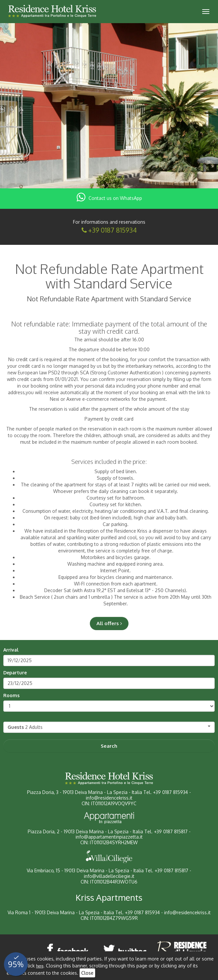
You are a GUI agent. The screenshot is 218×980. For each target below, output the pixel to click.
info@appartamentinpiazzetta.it (109, 837)
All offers (109, 623)
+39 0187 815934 (112, 230)
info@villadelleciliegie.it (109, 876)
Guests (16, 727)
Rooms (11, 695)
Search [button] (109, 746)
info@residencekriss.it (109, 798)
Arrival (11, 650)
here (40, 966)
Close (87, 973)
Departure (15, 673)
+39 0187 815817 (171, 831)
